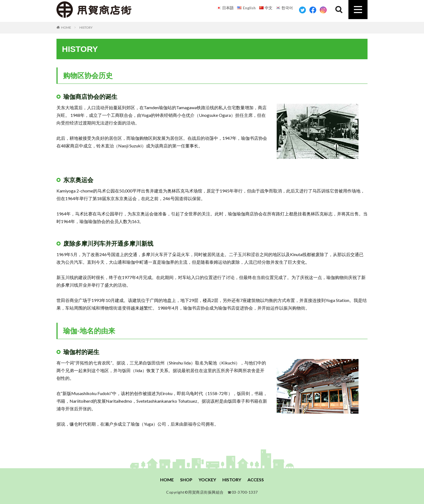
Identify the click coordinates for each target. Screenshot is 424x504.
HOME (66, 27)
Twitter (302, 10)
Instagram (323, 10)
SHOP (186, 480)
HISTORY (86, 27)
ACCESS (256, 480)
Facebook (313, 10)
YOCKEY (207, 480)
